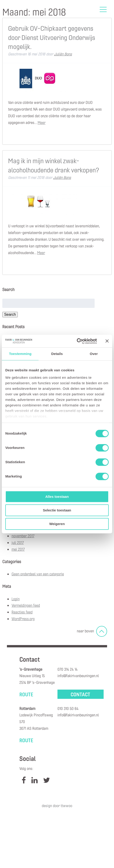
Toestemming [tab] (20, 354)
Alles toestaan (57, 497)
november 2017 (23, 536)
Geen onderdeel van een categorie (38, 574)
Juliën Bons (63, 54)
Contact (80, 694)
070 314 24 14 (67, 669)
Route (26, 694)
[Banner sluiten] (107, 341)
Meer (42, 122)
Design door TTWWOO (57, 806)
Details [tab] (57, 354)
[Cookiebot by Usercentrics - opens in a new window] (77, 341)
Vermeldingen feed (26, 605)
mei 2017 (18, 549)
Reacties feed (22, 612)
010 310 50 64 (68, 708)
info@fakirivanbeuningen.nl (78, 676)
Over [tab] (94, 354)
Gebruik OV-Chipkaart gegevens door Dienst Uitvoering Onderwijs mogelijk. (52, 37)
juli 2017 (18, 542)
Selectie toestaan (57, 510)
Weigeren (57, 524)
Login (16, 599)
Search (10, 314)
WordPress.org (23, 619)
